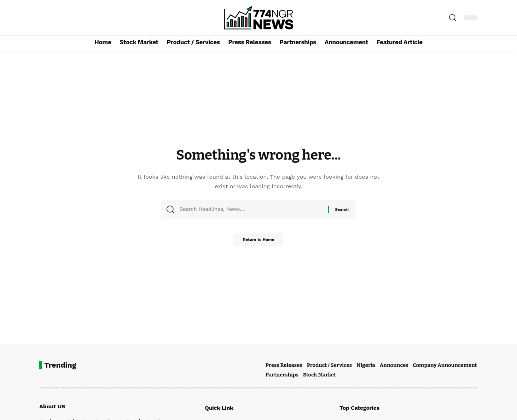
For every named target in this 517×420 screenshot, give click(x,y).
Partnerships (282, 375)
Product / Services (329, 365)
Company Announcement (445, 365)
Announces (394, 365)
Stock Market (320, 375)
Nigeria (366, 365)
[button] (453, 18)
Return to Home (258, 242)
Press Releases (284, 365)
